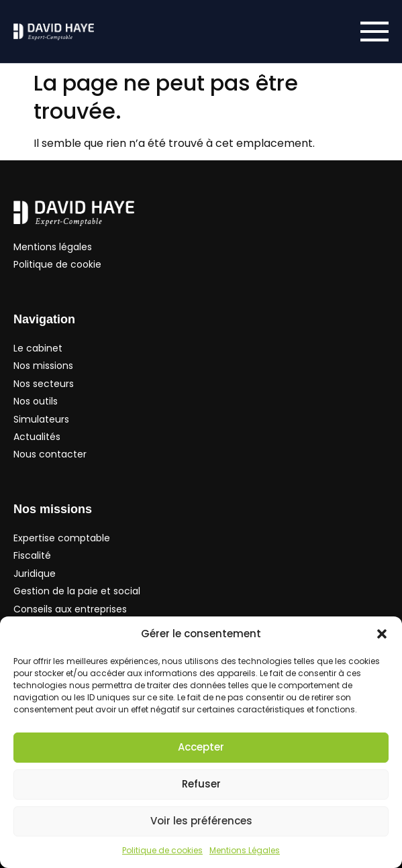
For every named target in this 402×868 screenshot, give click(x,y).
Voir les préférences (201, 821)
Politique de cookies (162, 850)
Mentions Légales (245, 850)
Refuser (201, 784)
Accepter (201, 747)
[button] (382, 634)
